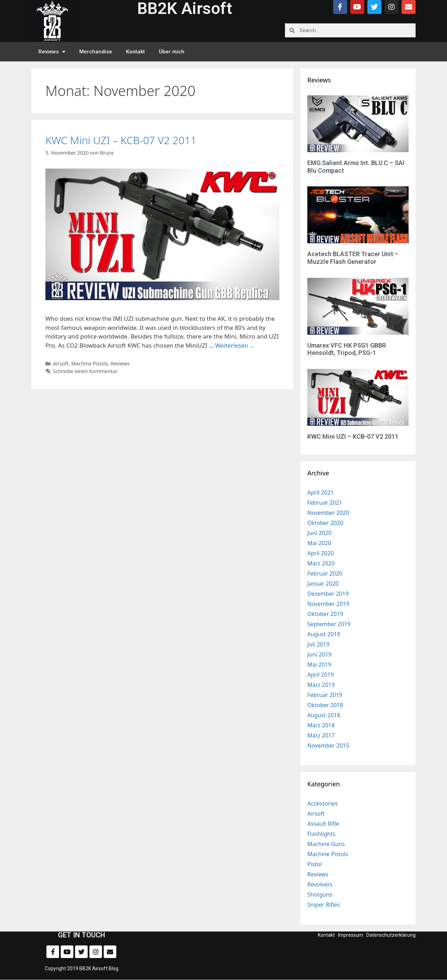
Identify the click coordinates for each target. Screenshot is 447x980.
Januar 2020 (323, 584)
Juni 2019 (319, 654)
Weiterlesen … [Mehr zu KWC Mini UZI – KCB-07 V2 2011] (235, 345)
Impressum (351, 935)
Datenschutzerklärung (391, 935)
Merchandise (96, 52)
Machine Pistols (90, 363)
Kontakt (135, 52)
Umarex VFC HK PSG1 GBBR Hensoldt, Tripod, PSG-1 (347, 349)
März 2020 (321, 563)
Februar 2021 (325, 503)
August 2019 (324, 634)
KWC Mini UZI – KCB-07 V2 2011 (121, 140)
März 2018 (321, 725)
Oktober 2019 (325, 614)
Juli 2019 (318, 644)
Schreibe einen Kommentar (85, 371)
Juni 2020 (319, 533)
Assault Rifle (323, 824)
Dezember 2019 (328, 594)
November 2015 (328, 745)
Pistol (314, 864)
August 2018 (324, 715)
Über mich (172, 52)
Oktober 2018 (325, 705)
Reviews (52, 52)
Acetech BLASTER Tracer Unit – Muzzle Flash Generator (353, 258)
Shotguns (320, 894)
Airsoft (61, 363)
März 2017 (321, 735)
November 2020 (328, 513)
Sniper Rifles (324, 905)
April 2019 (321, 675)
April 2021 (321, 492)
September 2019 (329, 624)
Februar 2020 (325, 573)
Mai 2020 (319, 543)
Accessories (323, 803)
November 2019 (328, 604)
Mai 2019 (319, 665)
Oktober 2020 (325, 523)
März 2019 (321, 685)
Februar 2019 (325, 695)
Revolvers (320, 884)
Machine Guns (326, 844)
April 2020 (321, 553)
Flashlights (321, 834)
